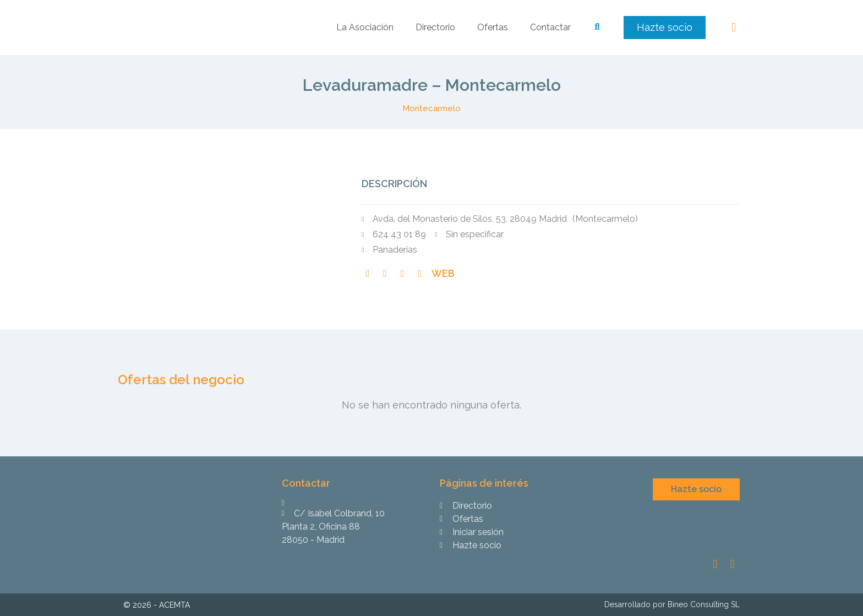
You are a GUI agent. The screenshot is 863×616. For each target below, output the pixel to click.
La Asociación (365, 27)
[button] (665, 28)
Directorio (435, 27)
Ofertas (493, 27)
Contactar (550, 27)
